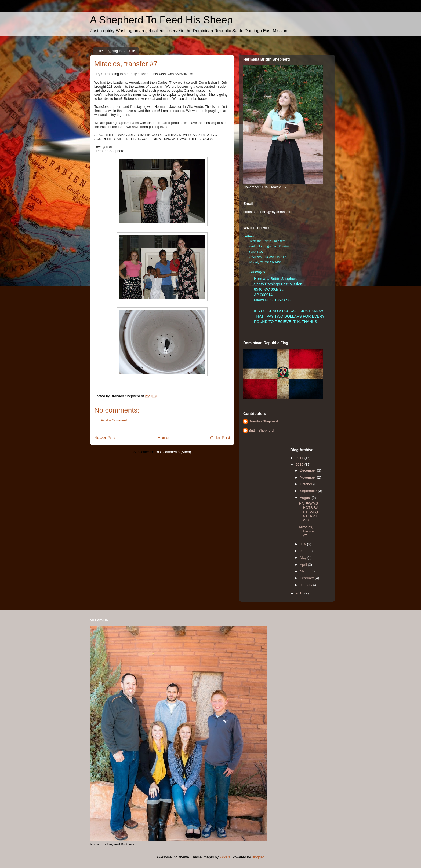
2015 (300, 593)
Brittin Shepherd (261, 430)
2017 (300, 458)
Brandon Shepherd (263, 421)
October (307, 484)
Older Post (220, 438)
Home (163, 438)
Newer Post (105, 438)
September (309, 491)
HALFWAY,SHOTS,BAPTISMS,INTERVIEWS (309, 512)
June (304, 551)
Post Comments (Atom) (173, 452)
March (305, 571)
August (306, 498)
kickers (225, 857)
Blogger (258, 857)
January (307, 585)
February (307, 578)
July (304, 544)
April (304, 564)
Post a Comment (114, 420)
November (309, 477)
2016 (300, 464)
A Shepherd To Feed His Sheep (161, 20)
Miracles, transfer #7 (307, 531)
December (309, 470)
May (304, 558)
